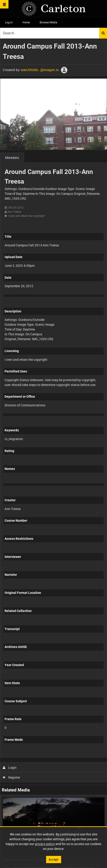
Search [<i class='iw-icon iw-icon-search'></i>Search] (103, 33)
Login (10, 767)
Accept (53, 859)
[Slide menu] (4, 4)
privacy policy (45, 844)
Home (26, 22)
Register (12, 777)
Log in (9, 22)
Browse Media (48, 22)
